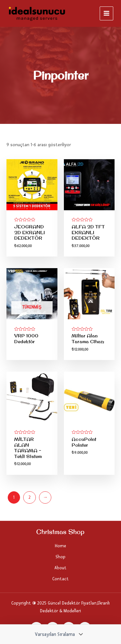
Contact (60, 579)
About (60, 568)
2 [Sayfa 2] (30, 497)
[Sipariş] (58, 634)
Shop (60, 557)
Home (60, 546)
